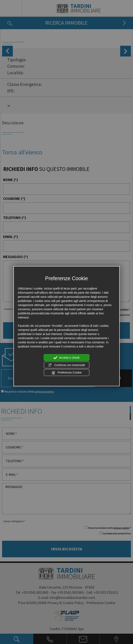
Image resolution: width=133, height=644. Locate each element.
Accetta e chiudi (66, 358)
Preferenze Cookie (67, 373)
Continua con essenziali (67, 365)
